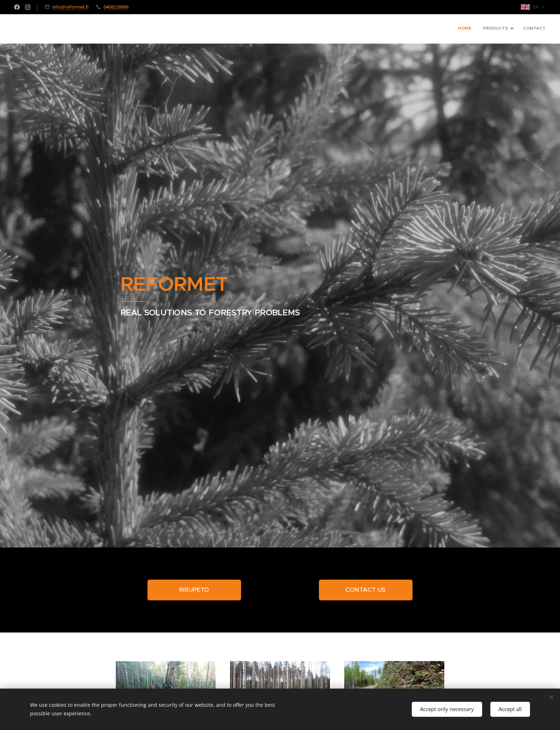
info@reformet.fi (71, 7)
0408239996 (116, 7)
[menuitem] (521, 29)
